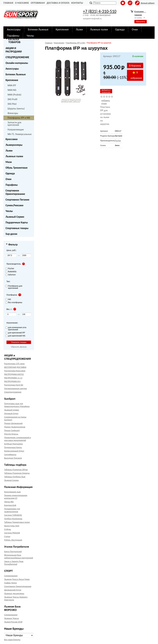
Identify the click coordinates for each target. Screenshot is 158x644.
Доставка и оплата (58, 3)
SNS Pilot (12, 104)
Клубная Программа (14, 444)
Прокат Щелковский (13, 423)
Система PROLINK (12, 533)
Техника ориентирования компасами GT (16, 497)
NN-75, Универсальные (20, 134)
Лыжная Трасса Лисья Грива (17, 579)
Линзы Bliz (9, 502)
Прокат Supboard (12, 430)
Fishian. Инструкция (13, 540)
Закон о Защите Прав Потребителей (14, 563)
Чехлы (9, 211)
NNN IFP (12, 85)
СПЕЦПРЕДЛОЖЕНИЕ (17, 57)
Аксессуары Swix (12, 526)
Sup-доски (11, 234)
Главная (8, 3)
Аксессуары (12, 69)
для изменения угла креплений (16, 329)
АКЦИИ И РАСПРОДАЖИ (14, 50)
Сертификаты (10, 455)
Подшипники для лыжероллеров (12, 510)
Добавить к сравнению (106, 91)
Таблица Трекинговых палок (17, 522)
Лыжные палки (14, 156)
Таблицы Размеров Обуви (16, 470)
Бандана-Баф (10, 505)
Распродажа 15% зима (14, 364)
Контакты (77, 3)
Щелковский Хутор (13, 590)
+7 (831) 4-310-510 (100, 11)
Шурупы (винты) (16, 109)
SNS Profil (12, 99)
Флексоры (13, 113)
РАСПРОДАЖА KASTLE (14, 374)
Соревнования (11, 576)
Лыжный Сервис (15, 217)
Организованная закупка (16, 388)
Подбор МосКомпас (13, 519)
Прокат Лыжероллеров (15, 427)
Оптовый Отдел (11, 413)
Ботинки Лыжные (16, 74)
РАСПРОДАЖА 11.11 (13, 378)
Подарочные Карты (17, 223)
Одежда (10, 173)
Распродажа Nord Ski (14, 385)
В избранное (136, 75)
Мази (9, 162)
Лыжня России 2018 (13, 622)
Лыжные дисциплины (14, 593)
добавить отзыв (106, 102)
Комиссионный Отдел (14, 451)
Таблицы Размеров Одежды (17, 473)
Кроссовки (11, 139)
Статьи (7, 536)
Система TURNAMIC (13, 515)
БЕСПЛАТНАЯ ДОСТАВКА (15, 367)
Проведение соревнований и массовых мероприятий (18, 439)
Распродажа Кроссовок (15, 371)
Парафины (12, 185)
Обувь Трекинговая (17, 168)
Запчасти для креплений (14, 124)
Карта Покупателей (13, 552)
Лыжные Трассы (11, 618)
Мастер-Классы (11, 434)
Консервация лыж (12, 492)
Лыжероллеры (14, 145)
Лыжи (9, 151)
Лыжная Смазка (11, 480)
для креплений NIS (15, 336)
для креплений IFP (15, 333)
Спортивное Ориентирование (15, 192)
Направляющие (16, 129)
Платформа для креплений (14, 287)
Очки (8, 179)
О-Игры (8, 529)
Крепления (12, 80)
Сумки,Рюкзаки (14, 205)
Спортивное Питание (17, 200)
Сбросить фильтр (19, 347)
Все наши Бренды (12, 640)
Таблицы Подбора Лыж (15, 477)
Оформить (141, 22)
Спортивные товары (17, 228)
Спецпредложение (13, 392)
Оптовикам (38, 3)
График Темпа (10, 583)
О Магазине (22, 3)
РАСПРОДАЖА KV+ (12, 381)
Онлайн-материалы (17, 63)
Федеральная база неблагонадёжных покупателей (19, 556)
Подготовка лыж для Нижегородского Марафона (17, 405)
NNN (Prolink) (14, 95)
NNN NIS (12, 90)
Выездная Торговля (13, 458)
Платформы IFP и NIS (19, 118)
